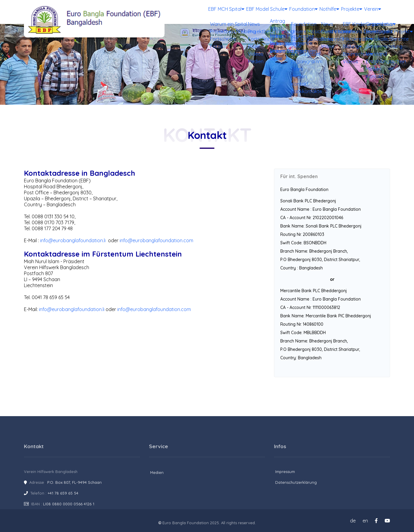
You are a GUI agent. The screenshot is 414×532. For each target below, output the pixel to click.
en (365, 521)
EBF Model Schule (243, 12)
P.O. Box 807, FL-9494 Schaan (74, 482)
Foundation (283, 12)
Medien (157, 472)
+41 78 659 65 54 (63, 493)
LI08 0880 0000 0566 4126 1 (69, 504)
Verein (370, 12)
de (353, 521)
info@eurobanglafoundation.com (156, 240)
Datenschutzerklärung (296, 482)
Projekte (343, 12)
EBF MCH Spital (198, 12)
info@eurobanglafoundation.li (73, 240)
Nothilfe (315, 12)
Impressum (285, 472)
